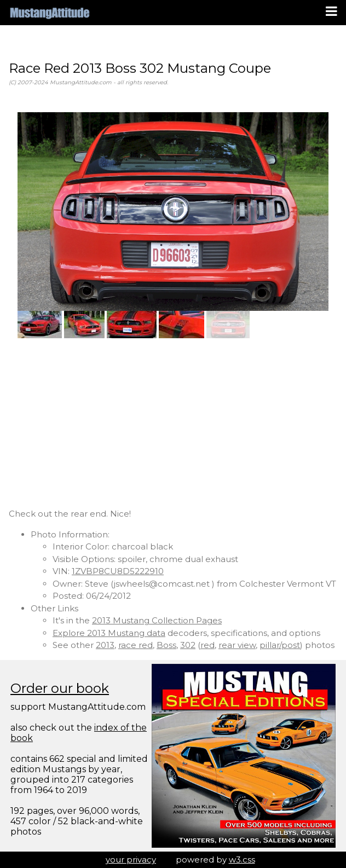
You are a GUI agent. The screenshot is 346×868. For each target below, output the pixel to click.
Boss (166, 645)
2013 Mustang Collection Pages (157, 620)
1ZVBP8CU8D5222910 (118, 571)
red (207, 645)
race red (135, 645)
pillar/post (280, 645)
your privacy (131, 860)
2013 (105, 645)
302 (188, 645)
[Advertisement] (173, 423)
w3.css (242, 860)
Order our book (60, 688)
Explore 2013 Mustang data (109, 633)
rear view (237, 645)
